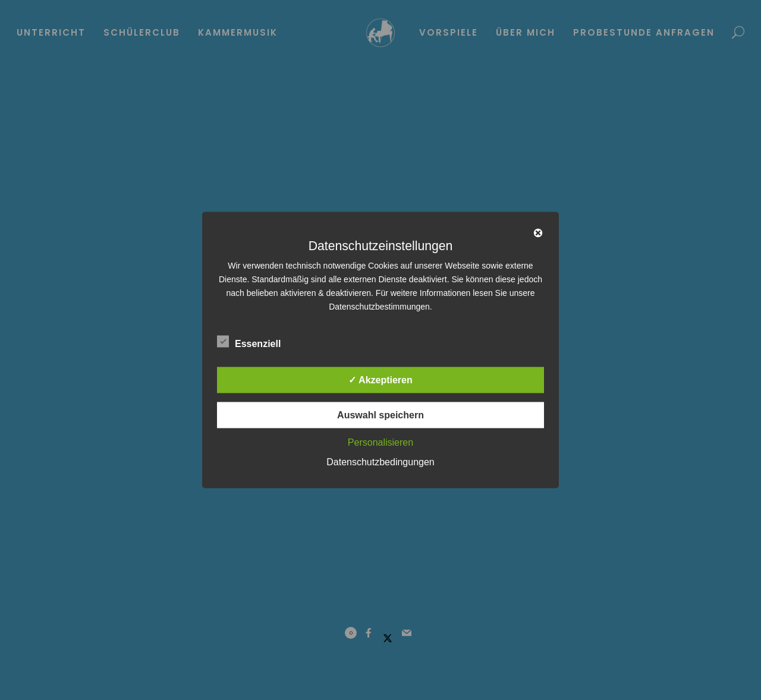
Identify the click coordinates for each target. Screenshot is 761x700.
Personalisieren (380, 442)
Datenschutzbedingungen (380, 462)
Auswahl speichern (380, 415)
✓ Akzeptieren (380, 380)
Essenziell (249, 342)
